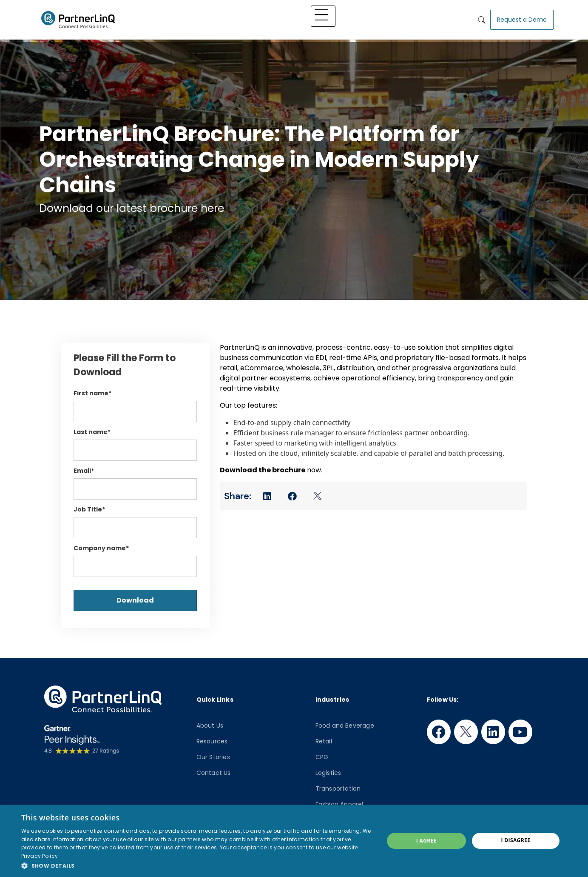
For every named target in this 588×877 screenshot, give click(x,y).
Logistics (328, 773)
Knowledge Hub (353, 18)
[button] (197, 866)
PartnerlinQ (78, 18)
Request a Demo (522, 18)
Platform (227, 18)
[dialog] (294, 841)
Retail (324, 741)
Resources (212, 741)
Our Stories (213, 757)
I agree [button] (426, 841)
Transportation (338, 788)
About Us (210, 726)
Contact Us (214, 773)
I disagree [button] (516, 840)
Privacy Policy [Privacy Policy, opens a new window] (40, 856)
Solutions (267, 18)
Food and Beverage (345, 726)
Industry (305, 18)
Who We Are (407, 18)
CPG (322, 757)
